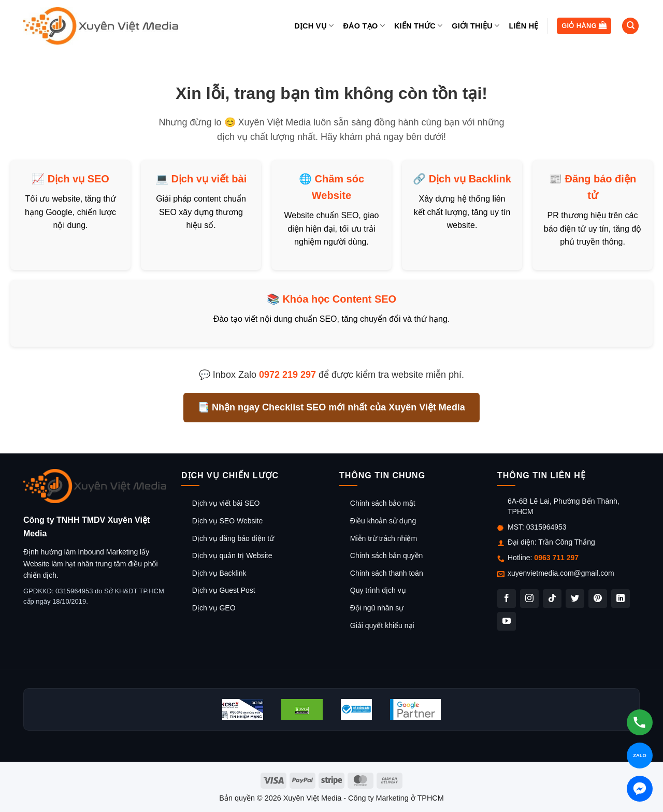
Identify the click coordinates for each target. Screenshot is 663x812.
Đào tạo (364, 26)
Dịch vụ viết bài (209, 179)
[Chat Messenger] (640, 789)
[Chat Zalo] (640, 756)
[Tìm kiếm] (630, 26)
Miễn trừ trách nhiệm (384, 538)
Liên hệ (523, 26)
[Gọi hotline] (640, 722)
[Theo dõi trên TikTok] (552, 599)
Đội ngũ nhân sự (377, 608)
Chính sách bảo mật (383, 503)
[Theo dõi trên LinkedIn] (621, 599)
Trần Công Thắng (566, 542)
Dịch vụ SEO (78, 179)
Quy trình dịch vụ (378, 590)
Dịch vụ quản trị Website (232, 555)
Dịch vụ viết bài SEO (226, 503)
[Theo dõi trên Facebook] (507, 599)
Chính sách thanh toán (387, 573)
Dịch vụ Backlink (470, 179)
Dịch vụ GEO (214, 608)
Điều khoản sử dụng (383, 521)
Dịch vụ (314, 26)
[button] (584, 26)
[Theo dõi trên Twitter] (575, 599)
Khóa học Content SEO (339, 299)
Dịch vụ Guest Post (224, 590)
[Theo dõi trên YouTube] (507, 621)
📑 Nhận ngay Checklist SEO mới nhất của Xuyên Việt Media (331, 407)
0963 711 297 (556, 558)
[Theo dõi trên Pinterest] (598, 599)
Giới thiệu (475, 26)
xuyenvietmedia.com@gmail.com (561, 573)
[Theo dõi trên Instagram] (529, 599)
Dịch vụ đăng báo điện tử (233, 538)
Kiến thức (418, 26)
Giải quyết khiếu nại (382, 625)
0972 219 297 (287, 375)
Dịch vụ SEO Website (227, 521)
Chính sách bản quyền (387, 555)
